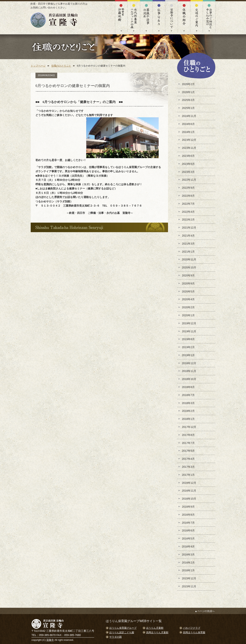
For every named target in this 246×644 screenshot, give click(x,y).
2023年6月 (188, 156)
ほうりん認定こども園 (122, 632)
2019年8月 (188, 339)
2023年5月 (188, 164)
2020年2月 (188, 307)
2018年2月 (188, 411)
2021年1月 (188, 252)
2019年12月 (189, 323)
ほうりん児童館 (155, 628)
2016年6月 (188, 530)
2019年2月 (188, 347)
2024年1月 (188, 132)
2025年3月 (188, 100)
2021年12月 (189, 228)
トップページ (38, 66)
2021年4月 (188, 236)
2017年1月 (188, 475)
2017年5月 (188, 451)
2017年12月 (189, 427)
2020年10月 (189, 267)
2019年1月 (188, 355)
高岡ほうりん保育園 (194, 632)
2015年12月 (189, 578)
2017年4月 (188, 459)
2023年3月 (188, 172)
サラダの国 (115, 637)
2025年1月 (188, 108)
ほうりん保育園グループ (123, 628)
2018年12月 (189, 363)
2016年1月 (188, 570)
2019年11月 (189, 331)
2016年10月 (189, 499)
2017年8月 (188, 435)
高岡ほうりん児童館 (157, 632)
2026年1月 (188, 92)
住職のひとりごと (61, 66)
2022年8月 (188, 196)
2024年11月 (189, 116)
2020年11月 (189, 259)
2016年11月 (189, 491)
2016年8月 (188, 515)
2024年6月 (188, 124)
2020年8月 (188, 283)
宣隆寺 (50, 640)
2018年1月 (188, 419)
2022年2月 (188, 220)
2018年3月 (188, 403)
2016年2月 (188, 563)
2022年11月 (189, 180)
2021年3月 (188, 244)
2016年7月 (188, 523)
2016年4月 (188, 547)
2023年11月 (189, 148)
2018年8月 (188, 387)
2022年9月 (188, 188)
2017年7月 (188, 443)
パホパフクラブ (192, 628)
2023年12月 (189, 140)
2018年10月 (189, 379)
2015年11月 (189, 586)
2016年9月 (188, 507)
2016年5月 (188, 539)
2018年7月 (188, 395)
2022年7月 (188, 204)
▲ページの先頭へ (205, 611)
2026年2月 (188, 84)
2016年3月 (188, 555)
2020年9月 (188, 275)
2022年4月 (188, 212)
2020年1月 (188, 315)
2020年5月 (188, 291)
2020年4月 (188, 299)
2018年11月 (189, 371)
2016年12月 (189, 483)
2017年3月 (188, 467)
